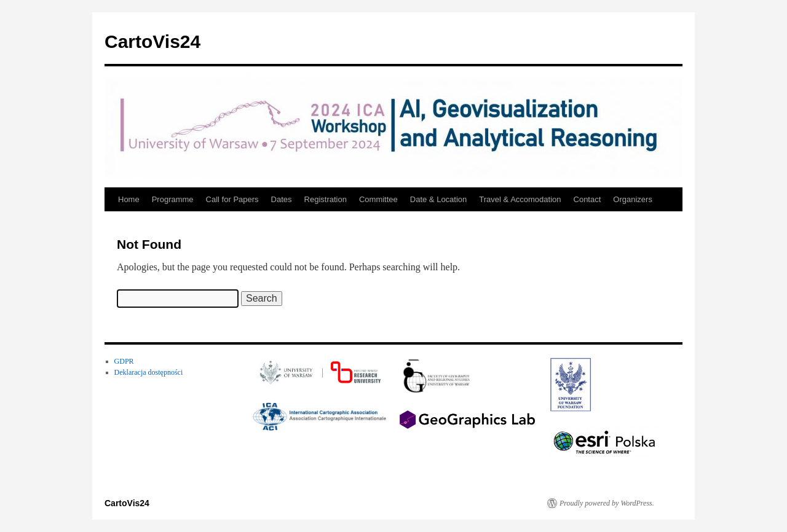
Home (129, 199)
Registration (326, 199)
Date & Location (439, 199)
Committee (378, 199)
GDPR (124, 361)
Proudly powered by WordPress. (607, 503)
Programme (173, 199)
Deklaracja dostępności (149, 372)
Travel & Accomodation (520, 199)
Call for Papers (232, 199)
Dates (282, 199)
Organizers (633, 199)
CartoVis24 (152, 41)
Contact (587, 199)
